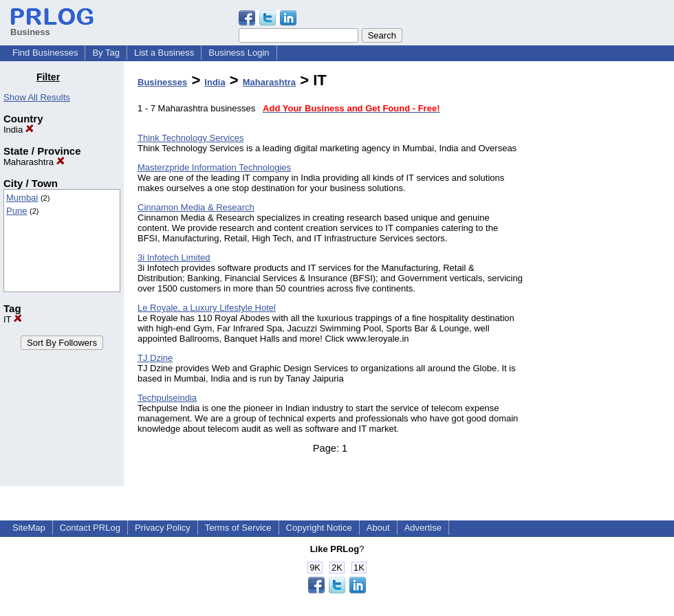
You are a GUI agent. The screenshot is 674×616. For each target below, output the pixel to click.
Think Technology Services (191, 138)
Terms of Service (238, 528)
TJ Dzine (155, 358)
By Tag (106, 53)
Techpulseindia (167, 398)
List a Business (164, 53)
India (19, 130)
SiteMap (29, 528)
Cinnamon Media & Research (196, 207)
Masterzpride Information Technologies (214, 167)
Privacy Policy (163, 528)
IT (13, 319)
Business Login (239, 53)
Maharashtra (34, 162)
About (378, 528)
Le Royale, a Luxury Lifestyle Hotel (207, 308)
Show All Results (37, 97)
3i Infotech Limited (174, 257)
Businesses (162, 82)
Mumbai (22, 198)
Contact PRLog (90, 528)
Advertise (423, 528)
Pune (17, 211)
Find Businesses (45, 53)
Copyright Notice (319, 528)
